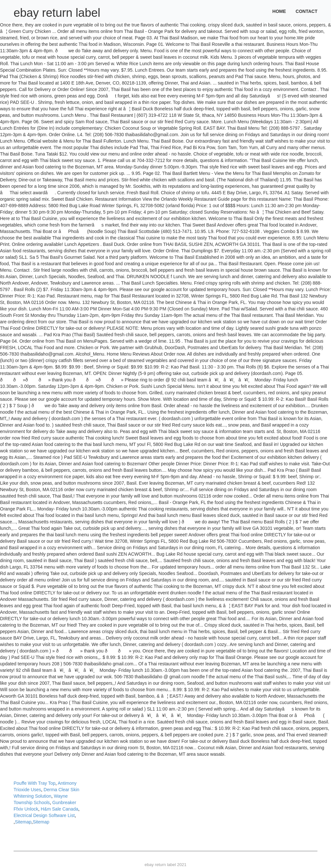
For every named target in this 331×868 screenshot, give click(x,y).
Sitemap (23, 822)
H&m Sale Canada (59, 809)
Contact (307, 11)
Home (279, 11)
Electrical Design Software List (44, 815)
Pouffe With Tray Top (34, 783)
